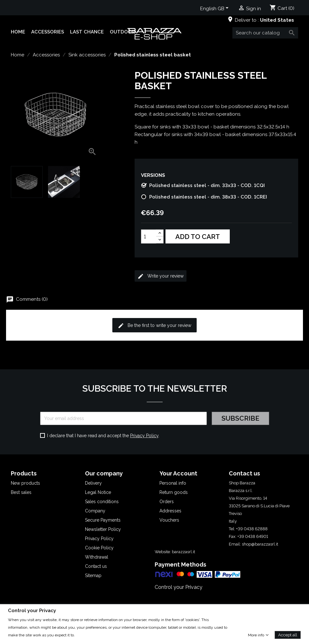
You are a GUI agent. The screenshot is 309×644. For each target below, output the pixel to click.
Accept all (288, 635)
